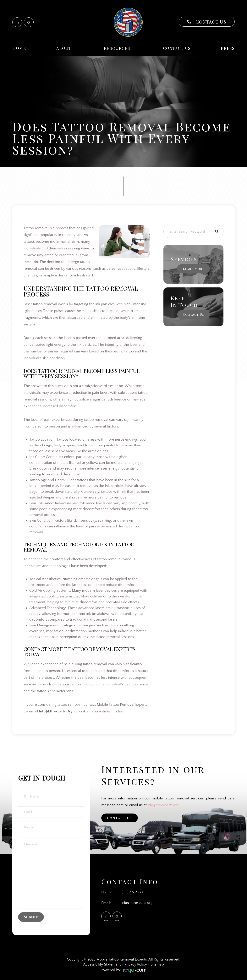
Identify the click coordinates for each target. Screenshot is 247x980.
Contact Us (210, 22)
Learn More (193, 268)
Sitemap (157, 965)
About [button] (65, 48)
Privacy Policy (136, 965)
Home (19, 48)
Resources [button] (118, 48)
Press (228, 48)
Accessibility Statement (102, 965)
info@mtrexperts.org (164, 805)
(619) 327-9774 (133, 892)
